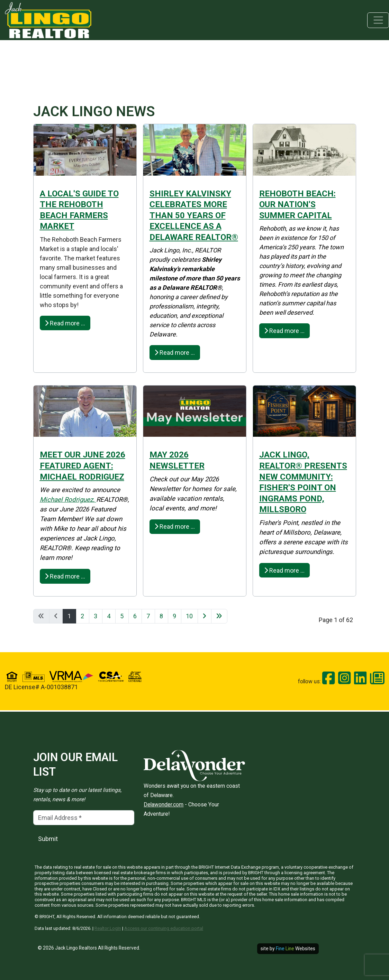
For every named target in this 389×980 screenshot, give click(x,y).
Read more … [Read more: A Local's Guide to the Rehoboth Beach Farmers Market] (65, 323)
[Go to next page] (205, 616)
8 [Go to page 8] (161, 616)
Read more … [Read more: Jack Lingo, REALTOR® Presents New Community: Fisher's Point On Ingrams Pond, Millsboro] (284, 570)
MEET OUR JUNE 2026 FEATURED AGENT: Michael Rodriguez (83, 465)
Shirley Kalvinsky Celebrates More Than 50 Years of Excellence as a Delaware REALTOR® (194, 215)
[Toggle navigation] (378, 20)
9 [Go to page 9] (174, 616)
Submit (48, 839)
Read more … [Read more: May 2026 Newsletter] (175, 526)
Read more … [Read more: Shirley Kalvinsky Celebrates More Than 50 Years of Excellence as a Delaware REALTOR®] (175, 353)
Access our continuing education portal (164, 928)
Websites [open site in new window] (296, 949)
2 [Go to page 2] (82, 616)
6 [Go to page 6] (135, 616)
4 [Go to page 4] (109, 616)
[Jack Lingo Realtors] (48, 19)
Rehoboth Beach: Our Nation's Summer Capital (297, 204)
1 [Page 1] (69, 616)
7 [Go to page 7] (148, 616)
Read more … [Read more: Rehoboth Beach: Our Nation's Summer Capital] (284, 331)
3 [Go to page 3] (96, 616)
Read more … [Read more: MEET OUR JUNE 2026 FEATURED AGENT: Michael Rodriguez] (65, 576)
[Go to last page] (219, 616)
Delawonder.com (164, 805)
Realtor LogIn (108, 928)
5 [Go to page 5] (122, 616)
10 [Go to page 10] (189, 616)
